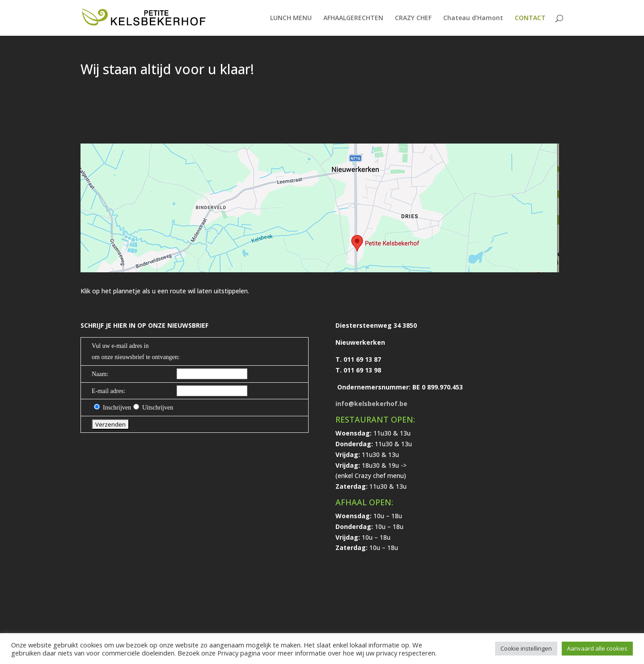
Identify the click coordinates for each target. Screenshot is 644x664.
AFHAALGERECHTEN (353, 18)
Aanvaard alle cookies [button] (597, 648)
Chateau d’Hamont (473, 18)
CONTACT (530, 18)
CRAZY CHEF (413, 18)
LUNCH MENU (291, 18)
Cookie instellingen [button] (526, 648)
